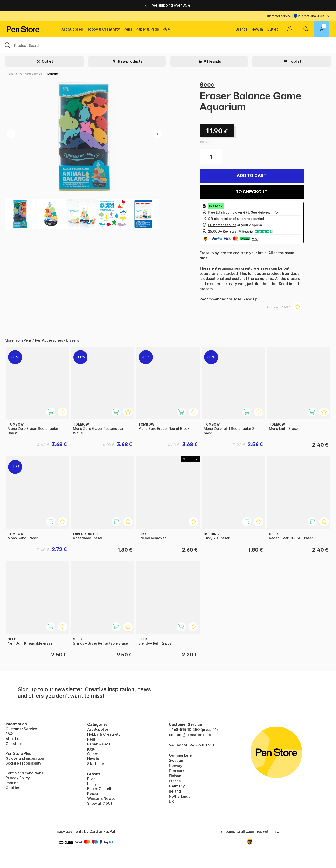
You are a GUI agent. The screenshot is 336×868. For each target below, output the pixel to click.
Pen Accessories (30, 74)
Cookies (13, 788)
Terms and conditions (24, 773)
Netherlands (180, 796)
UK (171, 801)
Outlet (272, 29)
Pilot (91, 779)
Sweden (176, 760)
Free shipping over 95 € (168, 5)
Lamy (92, 784)
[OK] (168, 45)
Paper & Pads (147, 29)
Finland (175, 776)
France (175, 781)
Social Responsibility (23, 763)
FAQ (9, 734)
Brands (241, 29)
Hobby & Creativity (103, 29)
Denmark (177, 771)
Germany (177, 786)
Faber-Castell (99, 789)
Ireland (175, 791)
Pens (128, 29)
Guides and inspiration (25, 758)
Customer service (278, 16)
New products (130, 61)
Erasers (53, 74)
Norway (176, 766)
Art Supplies (72, 29)
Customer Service (21, 729)
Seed (207, 84)
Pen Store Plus (18, 753)
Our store (14, 744)
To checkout (252, 192)
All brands (212, 61)
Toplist (295, 61)
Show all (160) (100, 803)
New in (257, 29)
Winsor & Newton (102, 798)
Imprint (12, 783)
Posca (93, 794)
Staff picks (97, 764)
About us (13, 739)
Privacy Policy (18, 778)
